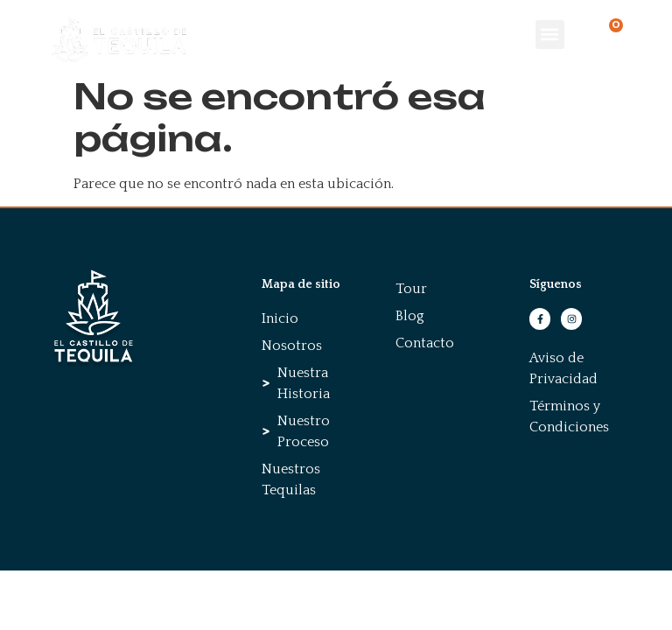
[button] (550, 35)
